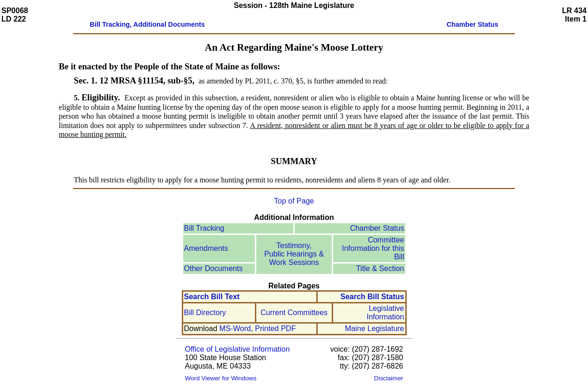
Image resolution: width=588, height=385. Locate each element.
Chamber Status (377, 228)
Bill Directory (205, 313)
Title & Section (380, 268)
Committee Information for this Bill (373, 248)
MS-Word (235, 328)
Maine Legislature (374, 328)
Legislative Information (385, 313)
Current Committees (294, 313)
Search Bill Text (212, 297)
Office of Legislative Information (238, 349)
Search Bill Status (372, 297)
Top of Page (294, 201)
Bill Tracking (204, 228)
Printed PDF (275, 328)
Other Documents (213, 268)
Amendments (206, 248)
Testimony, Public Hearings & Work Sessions (294, 254)
